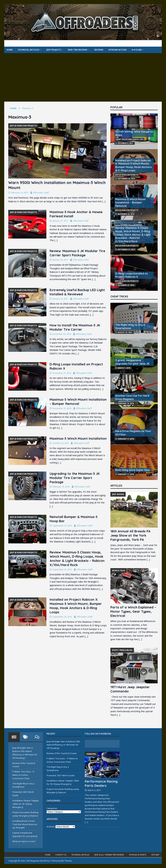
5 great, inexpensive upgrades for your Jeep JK (132, 362)
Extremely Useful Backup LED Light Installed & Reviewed (77, 292)
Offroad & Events (138, 855)
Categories (52, 808)
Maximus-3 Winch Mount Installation (78, 438)
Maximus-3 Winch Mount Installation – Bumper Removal (78, 402)
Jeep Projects (54, 50)
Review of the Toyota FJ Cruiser (62, 753)
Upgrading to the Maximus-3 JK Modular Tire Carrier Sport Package (75, 478)
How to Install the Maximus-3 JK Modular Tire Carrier (75, 327)
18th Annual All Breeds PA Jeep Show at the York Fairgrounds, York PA (130, 535)
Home (10, 50)
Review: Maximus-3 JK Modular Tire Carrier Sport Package (77, 253)
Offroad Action (117, 50)
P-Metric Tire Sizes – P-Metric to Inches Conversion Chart (24, 775)
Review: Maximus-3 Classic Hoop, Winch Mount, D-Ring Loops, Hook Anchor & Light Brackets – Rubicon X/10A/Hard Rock (77, 559)
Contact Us (61, 855)
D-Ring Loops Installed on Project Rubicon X (132, 275)
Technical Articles (28, 50)
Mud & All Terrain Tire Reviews (109, 855)
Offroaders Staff (41, 193)
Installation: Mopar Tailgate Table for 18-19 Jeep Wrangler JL (26, 804)
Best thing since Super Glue (133, 470)
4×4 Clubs (137, 50)
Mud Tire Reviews (78, 50)
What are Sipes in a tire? (24, 841)
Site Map (155, 855)
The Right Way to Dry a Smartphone (130, 326)
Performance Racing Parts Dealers (101, 783)
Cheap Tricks (119, 296)
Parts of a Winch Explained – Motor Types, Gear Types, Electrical (133, 611)
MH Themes (66, 861)
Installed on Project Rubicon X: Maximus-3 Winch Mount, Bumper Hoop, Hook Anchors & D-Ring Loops (76, 606)
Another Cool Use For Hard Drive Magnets (132, 397)
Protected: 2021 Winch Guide (61, 775)
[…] (104, 201)
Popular (116, 107)
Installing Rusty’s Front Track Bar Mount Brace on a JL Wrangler (25, 824)
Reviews (99, 50)
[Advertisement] (83, 77)
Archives (51, 827)
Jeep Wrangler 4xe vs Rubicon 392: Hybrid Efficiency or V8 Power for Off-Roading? (63, 745)
